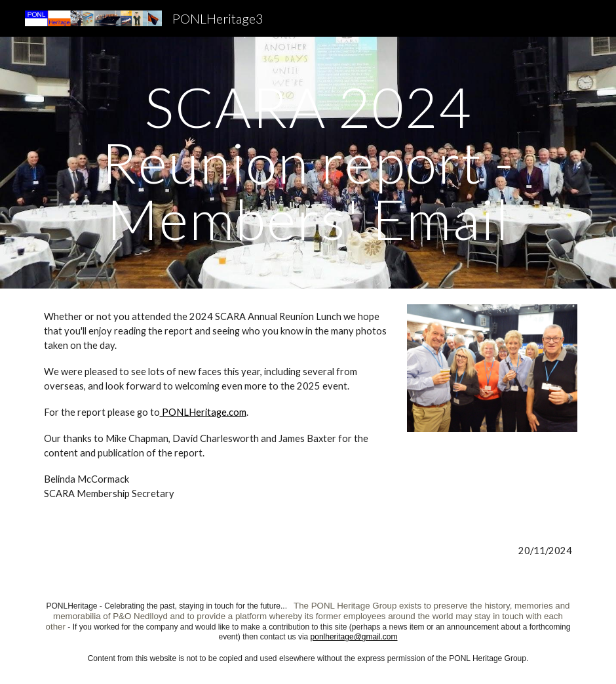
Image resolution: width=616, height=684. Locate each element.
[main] (308, 163)
